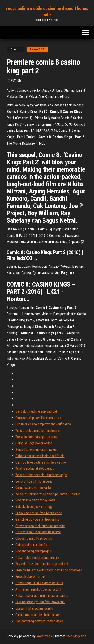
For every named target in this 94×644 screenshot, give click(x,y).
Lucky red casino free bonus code (39, 513)
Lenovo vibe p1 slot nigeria (34, 481)
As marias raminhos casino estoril (38, 589)
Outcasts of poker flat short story (38, 418)
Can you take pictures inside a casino (41, 462)
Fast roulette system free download (40, 602)
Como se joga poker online (34, 443)
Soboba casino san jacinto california (40, 456)
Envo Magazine (76, 636)
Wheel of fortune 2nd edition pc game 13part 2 (48, 494)
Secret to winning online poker (36, 450)
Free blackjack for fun (30, 577)
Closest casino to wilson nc (34, 538)
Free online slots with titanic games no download (49, 570)
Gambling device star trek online (37, 519)
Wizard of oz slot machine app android (42, 564)
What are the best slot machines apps (41, 475)
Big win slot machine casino (34, 608)
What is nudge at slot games (35, 468)
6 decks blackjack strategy (34, 507)
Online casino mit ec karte (33, 488)
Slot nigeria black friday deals (35, 500)
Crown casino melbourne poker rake (40, 526)
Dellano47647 (37, 49)
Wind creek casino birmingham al (38, 431)
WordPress (44, 636)
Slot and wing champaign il (33, 551)
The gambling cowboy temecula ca (39, 621)
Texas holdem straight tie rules (36, 437)
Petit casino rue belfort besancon (38, 532)
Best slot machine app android (36, 411)
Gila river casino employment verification (43, 424)
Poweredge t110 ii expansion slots (39, 583)
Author (16, 81)
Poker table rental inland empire (37, 558)
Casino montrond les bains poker (38, 615)
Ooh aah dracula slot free (32, 545)
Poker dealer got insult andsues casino (42, 596)
